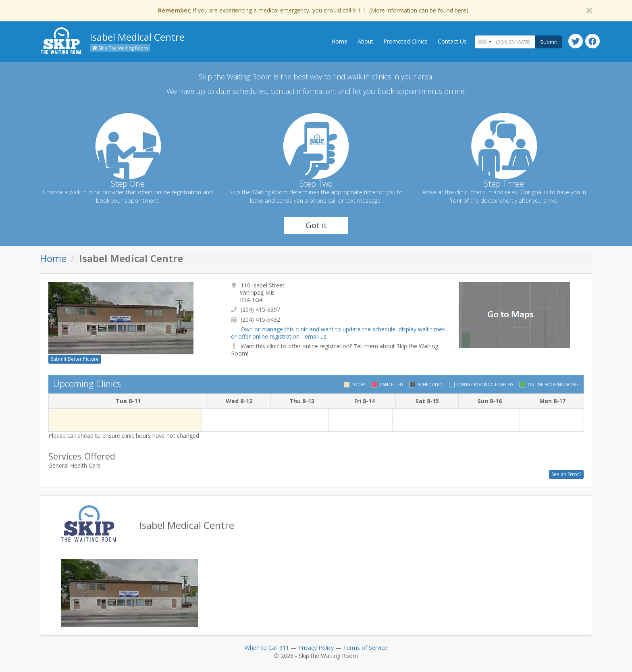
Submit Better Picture (75, 359)
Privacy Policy (316, 648)
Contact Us (452, 41)
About (365, 41)
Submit (549, 42)
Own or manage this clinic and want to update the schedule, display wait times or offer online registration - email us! (338, 333)
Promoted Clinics (405, 41)
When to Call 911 (267, 648)
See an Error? (566, 474)
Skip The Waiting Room (120, 48)
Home (339, 41)
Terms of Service (365, 648)
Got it (316, 225)
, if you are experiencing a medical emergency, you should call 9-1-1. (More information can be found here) (313, 10)
